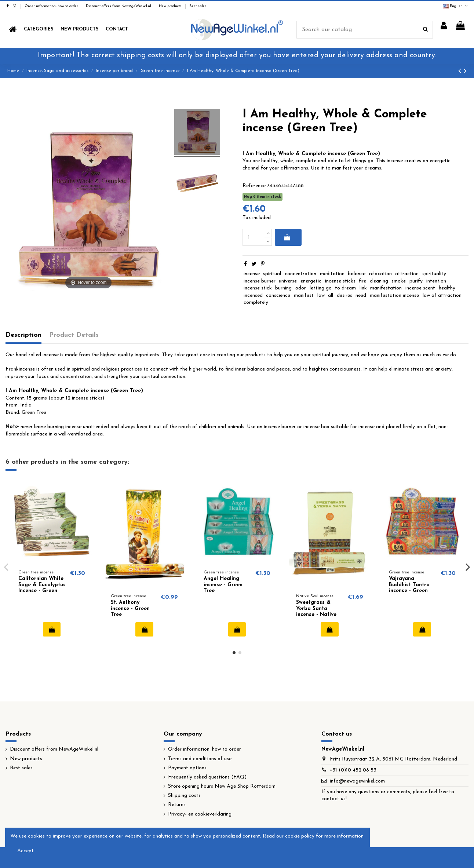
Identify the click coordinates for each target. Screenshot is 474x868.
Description (23, 335)
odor (301, 288)
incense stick (258, 288)
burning (283, 288)
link (363, 288)
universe (288, 281)
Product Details (74, 335)
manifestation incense (394, 296)
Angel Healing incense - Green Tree (223, 585)
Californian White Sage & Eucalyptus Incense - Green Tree (42, 588)
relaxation (380, 274)
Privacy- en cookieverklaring (200, 814)
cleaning (379, 281)
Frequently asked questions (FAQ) (207, 777)
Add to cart (287, 237)
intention (436, 281)
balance (357, 274)
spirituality (434, 274)
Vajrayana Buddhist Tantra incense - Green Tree (409, 588)
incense (252, 274)
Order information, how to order (52, 6)
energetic (311, 281)
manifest (304, 296)
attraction (407, 274)
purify (416, 281)
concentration (300, 274)
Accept (25, 851)
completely (256, 302)
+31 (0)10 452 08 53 (353, 770)
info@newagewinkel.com (357, 781)
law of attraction (442, 296)
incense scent (420, 288)
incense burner (260, 281)
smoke (399, 281)
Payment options (187, 768)
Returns (177, 805)
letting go (321, 288)
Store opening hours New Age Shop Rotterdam (222, 786)
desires (344, 296)
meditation (332, 274)
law (321, 296)
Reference (254, 186)
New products (171, 6)
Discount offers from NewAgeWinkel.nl (119, 6)
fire (362, 281)
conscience (278, 296)
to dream (345, 288)
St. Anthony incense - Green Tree (130, 609)
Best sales (198, 6)
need (361, 296)
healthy (447, 288)
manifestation (386, 288)
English (456, 6)
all (331, 296)
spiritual (272, 274)
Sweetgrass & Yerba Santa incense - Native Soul (316, 612)
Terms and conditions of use (200, 759)
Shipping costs (184, 796)
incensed (253, 296)
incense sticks (340, 281)
